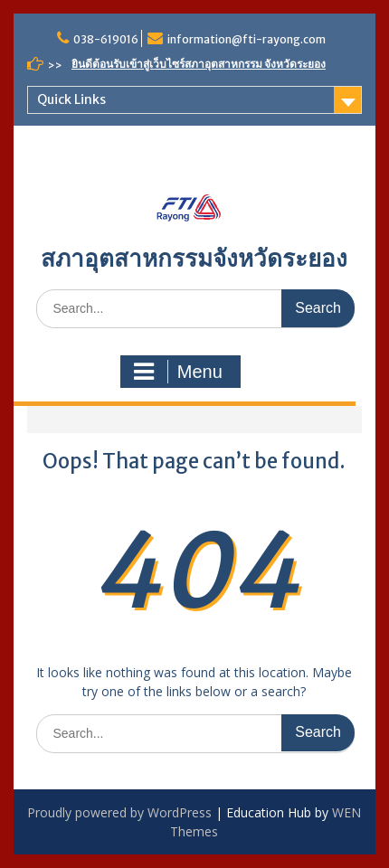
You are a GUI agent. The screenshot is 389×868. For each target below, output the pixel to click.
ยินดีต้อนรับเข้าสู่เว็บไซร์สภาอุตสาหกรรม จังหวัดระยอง (199, 64)
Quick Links (71, 99)
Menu (178, 372)
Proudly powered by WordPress (119, 812)
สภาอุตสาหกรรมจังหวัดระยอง (194, 258)
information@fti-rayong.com (247, 39)
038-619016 (106, 39)
